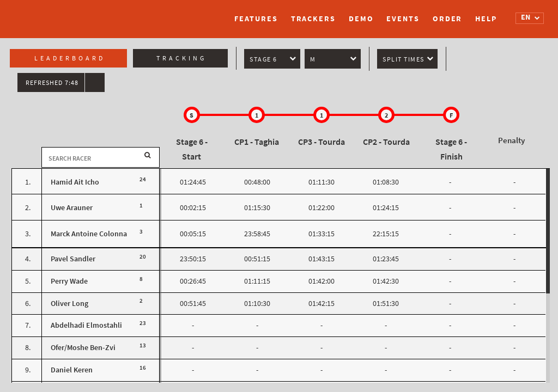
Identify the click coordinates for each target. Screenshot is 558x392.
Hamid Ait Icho (75, 182)
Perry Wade (69, 281)
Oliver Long (69, 304)
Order (448, 19)
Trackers (313, 19)
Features (256, 19)
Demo (361, 19)
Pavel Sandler (73, 259)
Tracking (181, 58)
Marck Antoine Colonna (89, 234)
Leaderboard (70, 58)
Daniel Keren (72, 370)
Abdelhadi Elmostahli (86, 325)
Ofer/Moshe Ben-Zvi (83, 348)
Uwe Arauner (72, 208)
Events (403, 19)
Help (486, 19)
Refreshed (52, 83)
